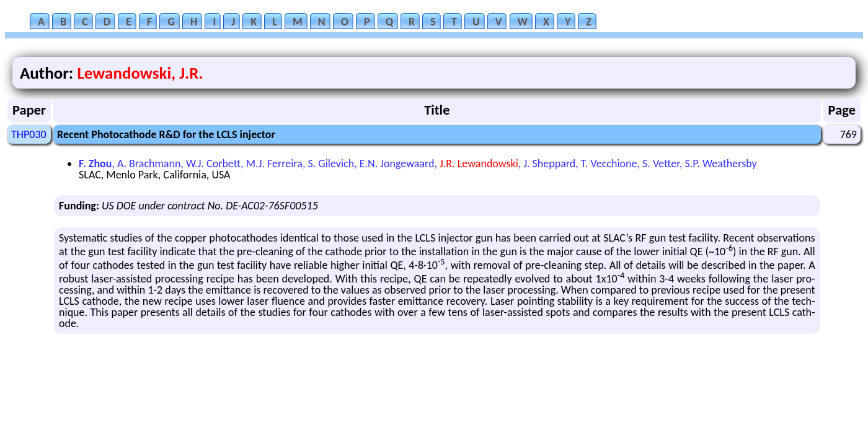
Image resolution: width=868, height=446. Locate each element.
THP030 (29, 134)
